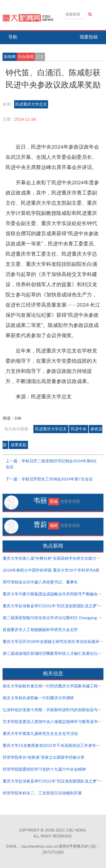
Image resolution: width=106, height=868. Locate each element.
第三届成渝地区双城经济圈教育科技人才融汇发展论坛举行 (54, 654)
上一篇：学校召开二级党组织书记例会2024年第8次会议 (51, 464)
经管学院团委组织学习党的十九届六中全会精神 (44, 769)
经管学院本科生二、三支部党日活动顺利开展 (42, 793)
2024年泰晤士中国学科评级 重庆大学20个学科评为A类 (51, 570)
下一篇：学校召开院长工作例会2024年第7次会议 (49, 479)
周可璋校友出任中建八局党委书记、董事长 (40, 582)
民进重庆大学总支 (31, 104)
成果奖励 (18, 445)
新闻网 (10, 57)
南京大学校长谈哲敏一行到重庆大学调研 (38, 698)
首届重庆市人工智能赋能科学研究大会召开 (40, 630)
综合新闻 (26, 57)
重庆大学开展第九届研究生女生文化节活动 (40, 734)
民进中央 (79, 429)
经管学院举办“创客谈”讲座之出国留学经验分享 (43, 757)
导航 (13, 37)
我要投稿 (89, 37)
